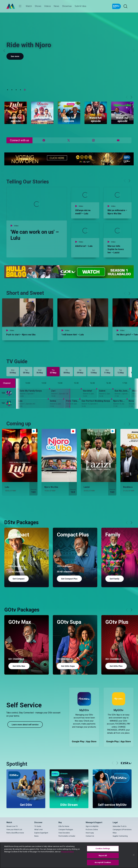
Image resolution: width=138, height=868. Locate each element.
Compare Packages (66, 830)
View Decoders (64, 833)
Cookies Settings (103, 849)
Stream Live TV (12, 826)
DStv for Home (64, 826)
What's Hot (38, 830)
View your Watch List (14, 830)
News (36, 836)
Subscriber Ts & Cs (120, 826)
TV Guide (38, 826)
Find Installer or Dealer (67, 836)
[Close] (134, 855)
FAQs (115, 833)
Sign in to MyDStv (92, 826)
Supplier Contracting (120, 836)
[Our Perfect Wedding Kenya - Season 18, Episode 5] (96, 403)
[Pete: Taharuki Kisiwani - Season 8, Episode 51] (72, 403)
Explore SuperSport (41, 833)
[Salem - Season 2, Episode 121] (105, 393)
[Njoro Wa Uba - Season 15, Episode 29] (120, 403)
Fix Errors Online (92, 830)
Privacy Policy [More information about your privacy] (68, 852)
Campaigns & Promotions (122, 830)
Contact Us (90, 836)
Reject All (103, 856)
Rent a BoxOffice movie (15, 833)
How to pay (90, 833)
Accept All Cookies (103, 862)
